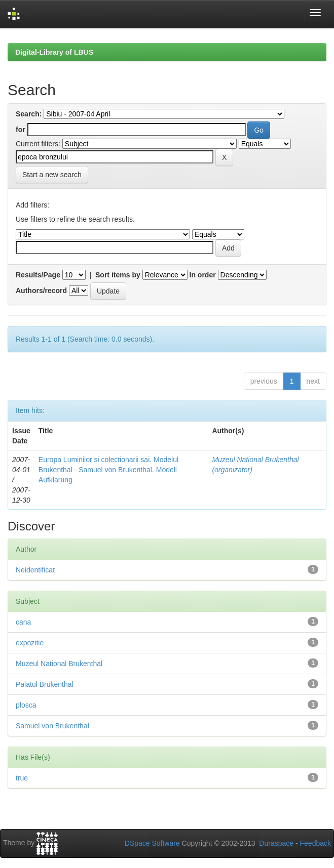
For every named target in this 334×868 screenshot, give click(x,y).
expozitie (30, 643)
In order (203, 275)
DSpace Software (152, 843)
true (22, 778)
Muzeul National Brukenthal (59, 664)
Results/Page (38, 275)
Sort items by (118, 275)
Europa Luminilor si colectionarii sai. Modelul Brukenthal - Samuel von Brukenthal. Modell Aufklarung (108, 470)
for (21, 130)
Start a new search (52, 175)
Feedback (316, 843)
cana (23, 622)
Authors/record (41, 291)
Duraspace (276, 843)
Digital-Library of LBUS (54, 52)
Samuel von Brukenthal (52, 726)
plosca (26, 705)
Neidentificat (35, 570)
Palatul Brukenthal (45, 684)
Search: (29, 114)
